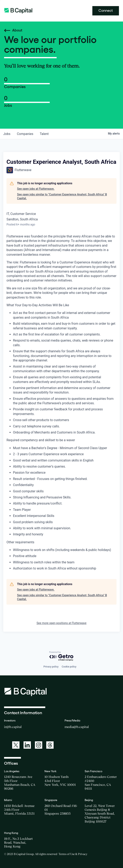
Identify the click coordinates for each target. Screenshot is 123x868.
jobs (7, 134)
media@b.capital (77, 727)
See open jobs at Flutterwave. (36, 189)
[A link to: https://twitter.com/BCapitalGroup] (16, 745)
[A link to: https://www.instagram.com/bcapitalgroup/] (39, 745)
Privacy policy (51, 667)
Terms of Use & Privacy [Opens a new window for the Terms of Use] (73, 854)
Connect (106, 11)
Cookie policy (69, 667)
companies (25, 134)
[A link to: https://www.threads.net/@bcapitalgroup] (50, 745)
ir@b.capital (13, 727)
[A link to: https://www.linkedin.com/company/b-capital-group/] (27, 745)
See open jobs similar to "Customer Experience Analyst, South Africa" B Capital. (62, 196)
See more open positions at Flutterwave (62, 623)
